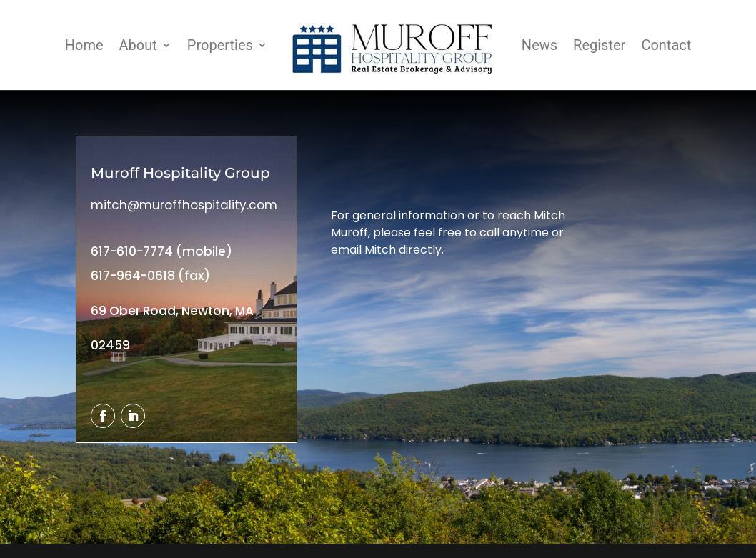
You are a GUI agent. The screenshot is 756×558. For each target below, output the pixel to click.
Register (599, 45)
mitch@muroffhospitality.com (184, 205)
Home (84, 45)
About (138, 45)
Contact (666, 45)
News (539, 45)
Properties (220, 45)
